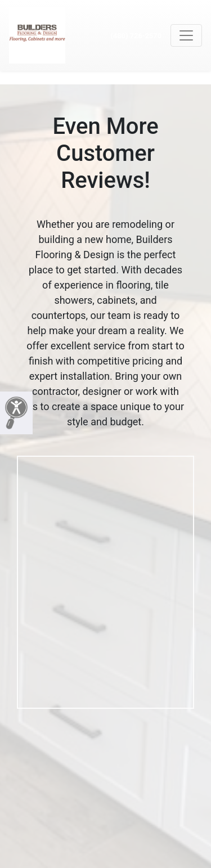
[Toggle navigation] (186, 35)
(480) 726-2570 (136, 36)
